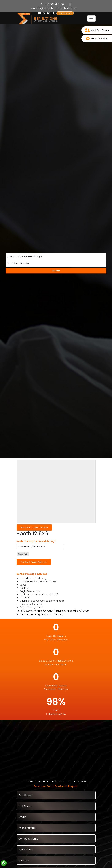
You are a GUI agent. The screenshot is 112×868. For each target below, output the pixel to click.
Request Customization (34, 527)
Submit (56, 271)
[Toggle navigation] (91, 19)
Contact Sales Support (34, 562)
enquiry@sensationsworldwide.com (54, 8)
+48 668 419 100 (54, 4)
